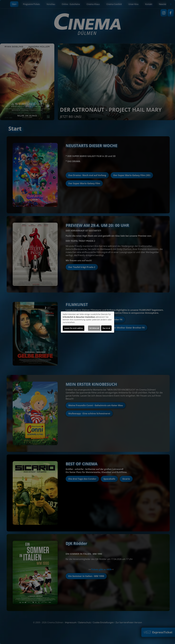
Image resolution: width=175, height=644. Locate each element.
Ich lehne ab (94, 328)
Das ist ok (106, 328)
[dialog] (87, 322)
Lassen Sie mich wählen (74, 328)
